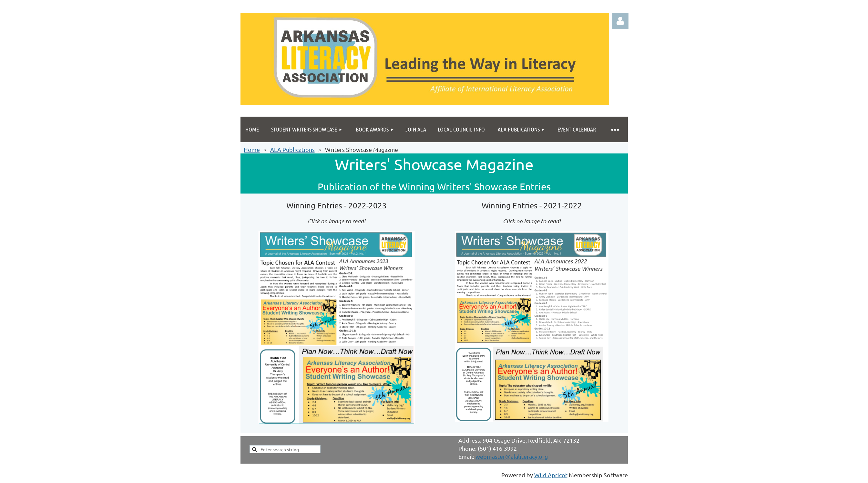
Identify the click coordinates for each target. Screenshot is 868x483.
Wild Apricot (551, 475)
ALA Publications (292, 149)
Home (252, 149)
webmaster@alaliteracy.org (512, 456)
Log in (620, 21)
